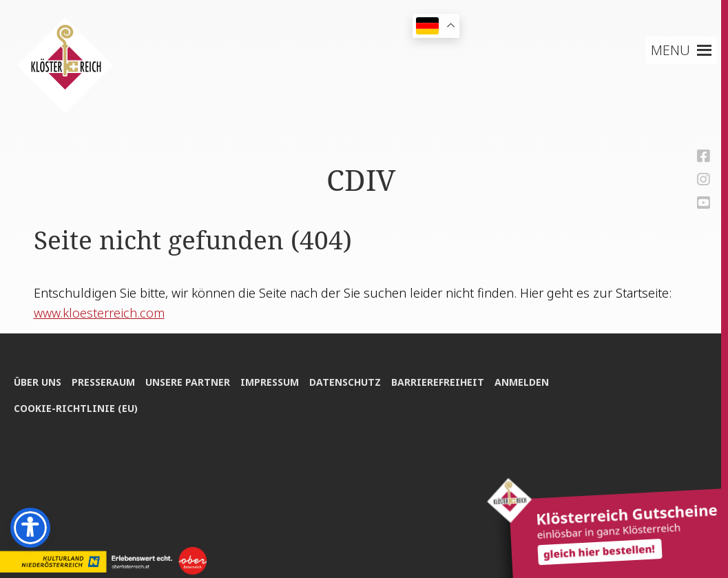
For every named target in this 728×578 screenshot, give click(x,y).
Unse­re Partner (188, 382)
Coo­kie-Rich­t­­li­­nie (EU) (76, 408)
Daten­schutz (345, 382)
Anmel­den (522, 382)
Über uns (38, 382)
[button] (670, 50)
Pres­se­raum (103, 382)
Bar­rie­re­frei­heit (438, 382)
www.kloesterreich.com (99, 313)
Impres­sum (270, 382)
